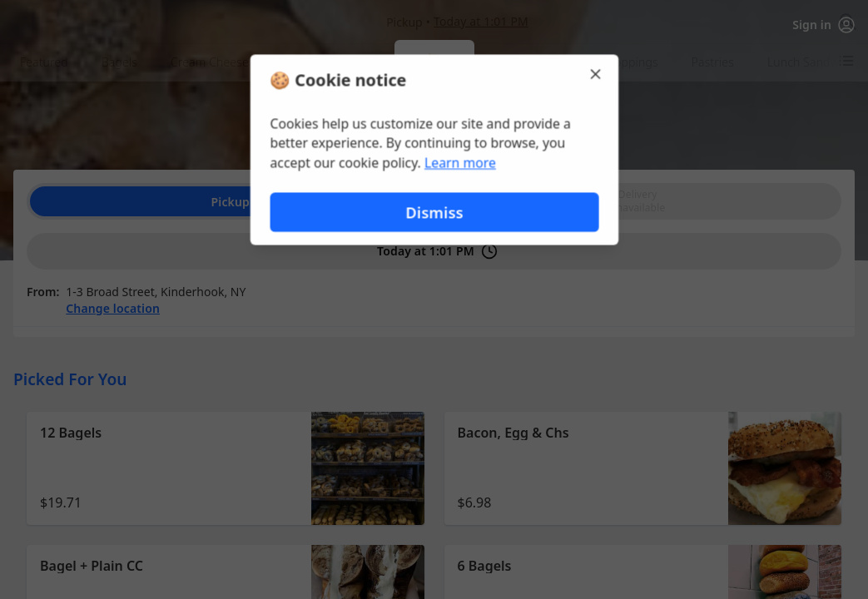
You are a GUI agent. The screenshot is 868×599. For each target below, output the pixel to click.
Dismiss (434, 213)
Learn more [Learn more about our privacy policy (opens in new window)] (460, 163)
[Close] (598, 73)
